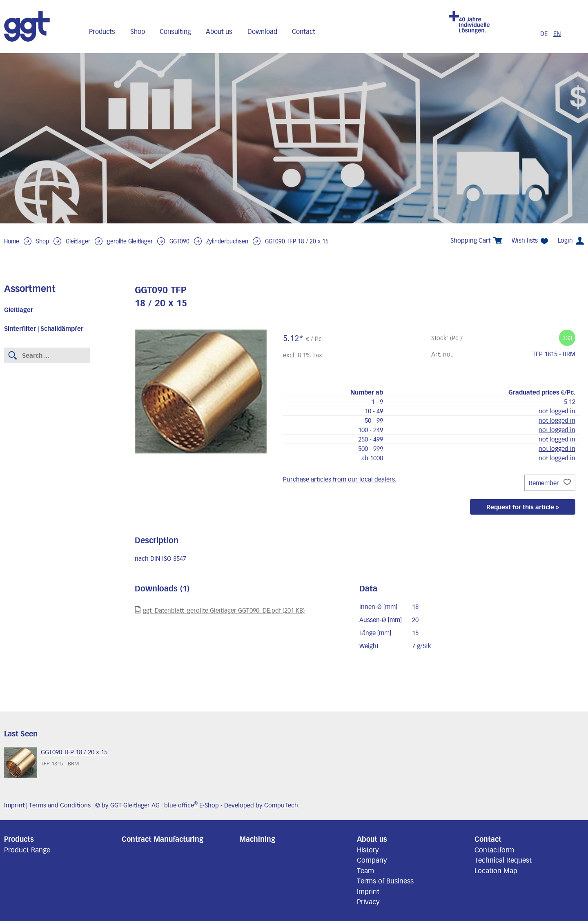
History (368, 850)
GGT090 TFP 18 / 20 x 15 (297, 241)
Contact (304, 31)
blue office (181, 805)
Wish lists (530, 240)
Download (262, 31)
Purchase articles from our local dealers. (340, 479)
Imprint (14, 805)
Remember (550, 483)
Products (102, 31)
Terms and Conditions (60, 805)
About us (219, 31)
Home (12, 241)
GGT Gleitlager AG (135, 805)
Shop (138, 31)
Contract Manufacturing (163, 839)
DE (545, 33)
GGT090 (179, 241)
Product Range (27, 850)
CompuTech (281, 805)
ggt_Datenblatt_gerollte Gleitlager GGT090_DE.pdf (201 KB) (220, 610)
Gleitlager (78, 241)
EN (557, 33)
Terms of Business (385, 881)
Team (365, 870)
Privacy (368, 901)
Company (372, 860)
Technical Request (503, 860)
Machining (257, 839)
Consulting (175, 31)
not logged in (557, 411)
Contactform (494, 850)
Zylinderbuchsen (227, 241)
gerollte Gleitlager (130, 241)
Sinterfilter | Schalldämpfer (44, 328)
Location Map (496, 870)
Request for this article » (523, 507)
